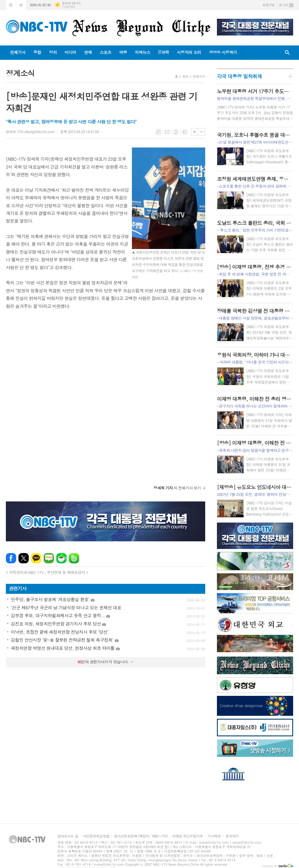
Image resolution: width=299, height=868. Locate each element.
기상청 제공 (68, 7)
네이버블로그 (49, 558)
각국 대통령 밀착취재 (239, 76)
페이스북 (11, 558)
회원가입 (269, 5)
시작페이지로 (11, 5)
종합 (37, 52)
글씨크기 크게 (194, 132)
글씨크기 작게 (202, 132)
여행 (123, 52)
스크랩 (185, 132)
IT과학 (164, 52)
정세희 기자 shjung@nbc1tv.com (30, 132)
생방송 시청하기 (223, 52)
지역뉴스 (143, 52)
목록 (158, 132)
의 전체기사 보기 (177, 488)
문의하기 (232, 836)
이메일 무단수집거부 (187, 836)
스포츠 (105, 52)
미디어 (70, 52)
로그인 (283, 5)
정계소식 (199, 76)
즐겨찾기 (21, 5)
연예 (88, 52)
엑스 (24, 558)
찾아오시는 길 (68, 836)
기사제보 (214, 836)
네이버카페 (61, 558)
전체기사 (18, 52)
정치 (53, 52)
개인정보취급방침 (96, 836)
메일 (167, 132)
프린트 (176, 132)
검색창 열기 (287, 53)
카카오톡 (36, 558)
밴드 (74, 558)
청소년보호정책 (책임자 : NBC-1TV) (141, 836)
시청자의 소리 (189, 52)
